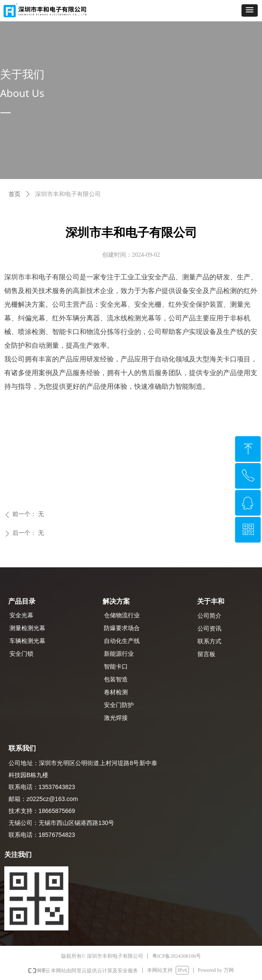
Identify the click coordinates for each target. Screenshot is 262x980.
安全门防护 (119, 705)
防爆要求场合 (122, 628)
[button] (250, 10)
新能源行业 (119, 654)
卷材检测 (116, 692)
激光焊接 (116, 718)
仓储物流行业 (122, 615)
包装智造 (116, 679)
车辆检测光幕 (27, 641)
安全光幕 (21, 615)
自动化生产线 (122, 641)
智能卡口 (116, 667)
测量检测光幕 (27, 628)
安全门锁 (21, 654)
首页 (15, 194)
